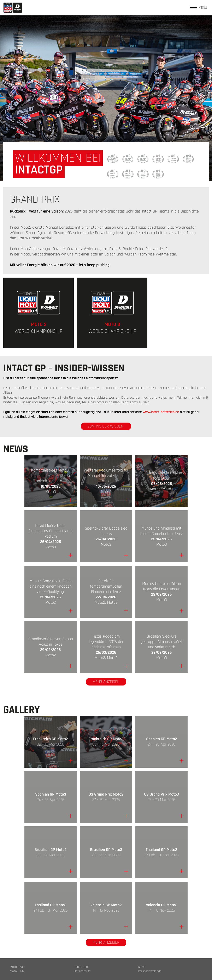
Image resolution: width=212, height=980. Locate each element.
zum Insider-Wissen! (106, 426)
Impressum (81, 967)
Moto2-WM (17, 967)
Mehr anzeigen (106, 682)
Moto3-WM (17, 971)
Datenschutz (82, 971)
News (142, 967)
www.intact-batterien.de (161, 412)
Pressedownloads (150, 971)
